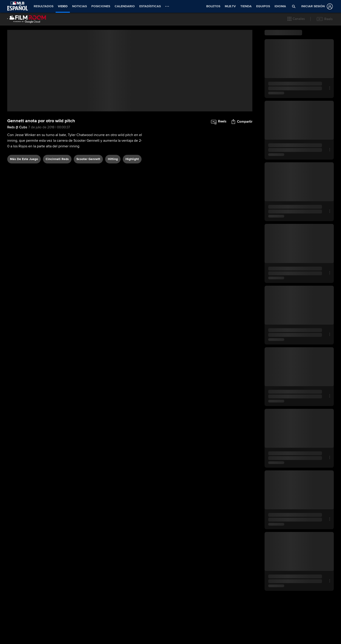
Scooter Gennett (88, 216)
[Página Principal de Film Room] (27, 19)
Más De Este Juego (24, 216)
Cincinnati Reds (57, 216)
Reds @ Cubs (17, 184)
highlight (132, 216)
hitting (113, 216)
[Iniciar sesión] (316, 6)
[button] (296, 19)
